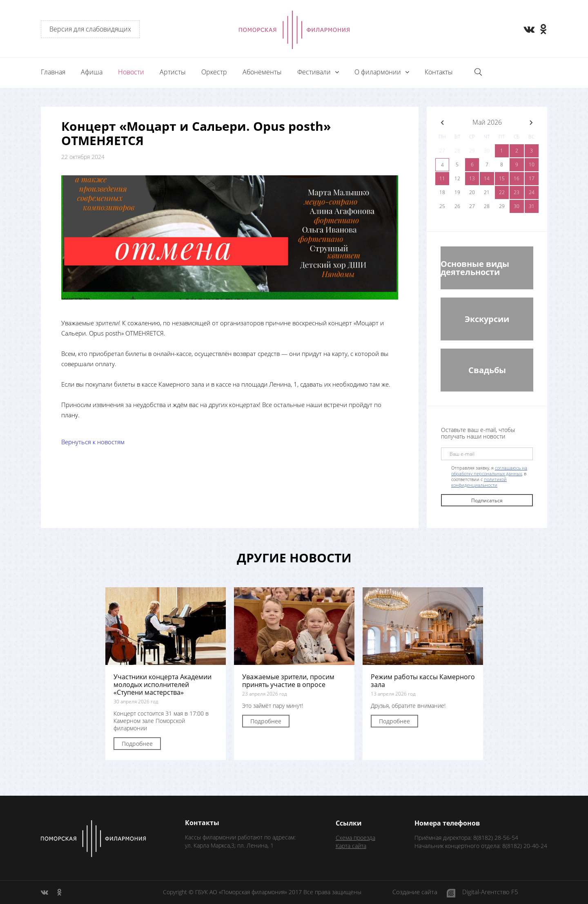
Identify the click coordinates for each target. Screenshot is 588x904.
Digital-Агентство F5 (490, 892)
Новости (131, 72)
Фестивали (315, 72)
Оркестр (214, 72)
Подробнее (137, 744)
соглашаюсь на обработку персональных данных (489, 471)
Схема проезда (355, 838)
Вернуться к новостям (93, 442)
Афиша (92, 72)
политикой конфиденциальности (479, 482)
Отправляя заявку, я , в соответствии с (489, 477)
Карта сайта (351, 846)
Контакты (439, 72)
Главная (53, 72)
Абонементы (262, 72)
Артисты (173, 72)
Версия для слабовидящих (90, 29)
